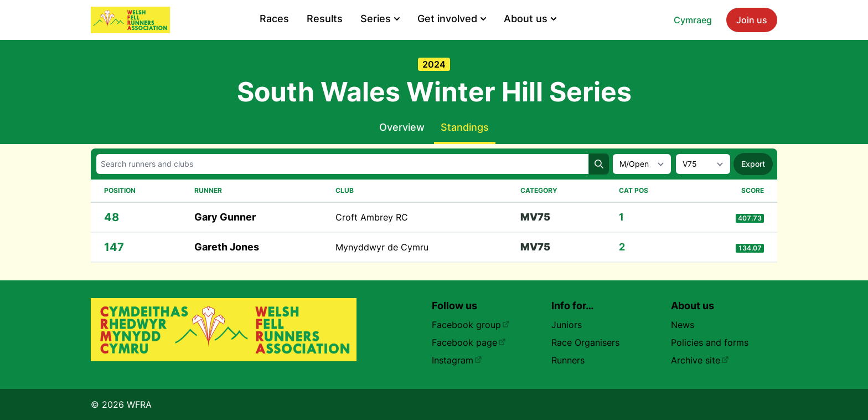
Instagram (457, 360)
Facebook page (469, 342)
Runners (568, 360)
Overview (402, 127)
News (683, 325)
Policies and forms (710, 342)
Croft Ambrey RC (372, 217)
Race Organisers (585, 342)
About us (530, 19)
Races (274, 19)
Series (380, 19)
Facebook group (471, 325)
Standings (465, 127)
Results (325, 19)
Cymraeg (693, 20)
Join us (752, 20)
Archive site (700, 360)
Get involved (452, 19)
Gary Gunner (225, 217)
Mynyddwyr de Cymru (382, 247)
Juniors (567, 325)
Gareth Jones (227, 247)
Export (753, 164)
